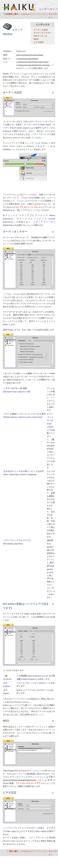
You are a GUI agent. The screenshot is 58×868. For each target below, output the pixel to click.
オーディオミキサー (43, 33)
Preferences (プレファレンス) (33, 14)
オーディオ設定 (41, 30)
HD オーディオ (40, 36)
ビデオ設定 (39, 42)
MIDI (36, 39)
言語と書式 (13, 851)
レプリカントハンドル (28, 207)
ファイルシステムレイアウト (29, 783)
